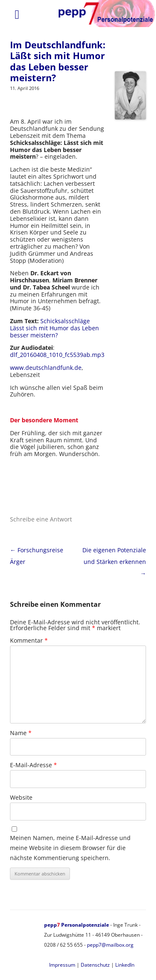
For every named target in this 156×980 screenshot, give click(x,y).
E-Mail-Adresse (33, 765)
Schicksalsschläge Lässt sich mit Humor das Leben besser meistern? (54, 328)
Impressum (62, 965)
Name (21, 733)
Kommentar (29, 640)
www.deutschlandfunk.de (46, 368)
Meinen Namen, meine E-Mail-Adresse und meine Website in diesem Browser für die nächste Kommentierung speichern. (70, 848)
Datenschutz (95, 965)
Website (21, 797)
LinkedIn (125, 965)
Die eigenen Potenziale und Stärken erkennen (114, 562)
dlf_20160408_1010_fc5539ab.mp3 (57, 355)
